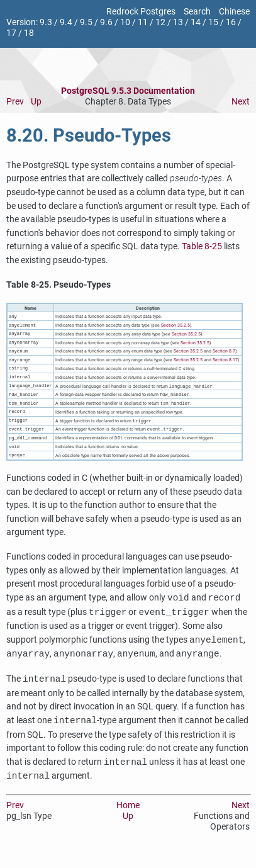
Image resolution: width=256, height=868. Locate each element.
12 (160, 22)
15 (213, 22)
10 (125, 22)
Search (197, 12)
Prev (15, 102)
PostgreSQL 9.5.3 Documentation (128, 91)
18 (29, 33)
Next (241, 102)
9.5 (86, 22)
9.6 (106, 22)
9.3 (46, 22)
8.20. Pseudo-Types (89, 135)
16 (231, 22)
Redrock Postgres (141, 12)
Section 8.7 (224, 354)
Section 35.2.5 (175, 326)
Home (128, 816)
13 (178, 22)
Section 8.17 (225, 364)
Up (36, 102)
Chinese (234, 12)
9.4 (66, 22)
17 (11, 33)
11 (143, 22)
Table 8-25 (202, 246)
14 (196, 22)
